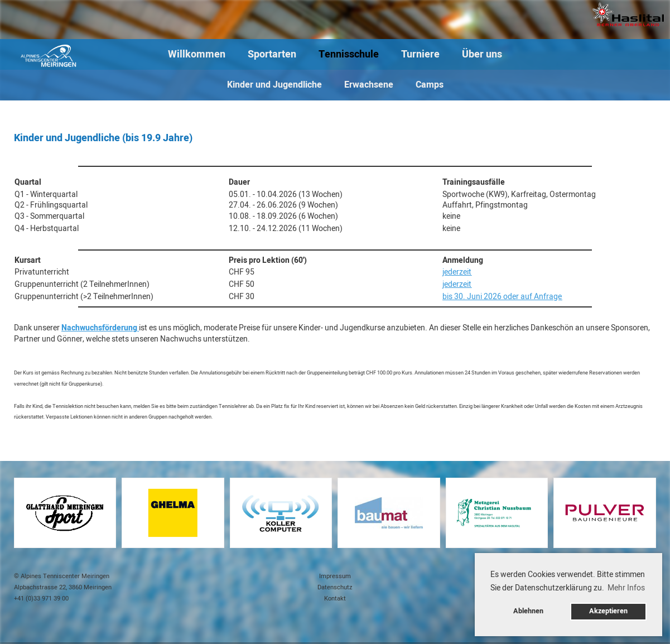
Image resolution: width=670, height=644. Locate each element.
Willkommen (197, 54)
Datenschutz (335, 587)
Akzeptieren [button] (608, 611)
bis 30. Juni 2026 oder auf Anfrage (502, 297)
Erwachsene (369, 85)
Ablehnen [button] (528, 611)
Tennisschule (349, 54)
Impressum (335, 576)
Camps (430, 85)
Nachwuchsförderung (99, 328)
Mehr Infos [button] (626, 588)
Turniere (420, 54)
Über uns (482, 54)
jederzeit (457, 272)
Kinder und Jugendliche (274, 85)
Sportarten (272, 54)
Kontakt (335, 599)
